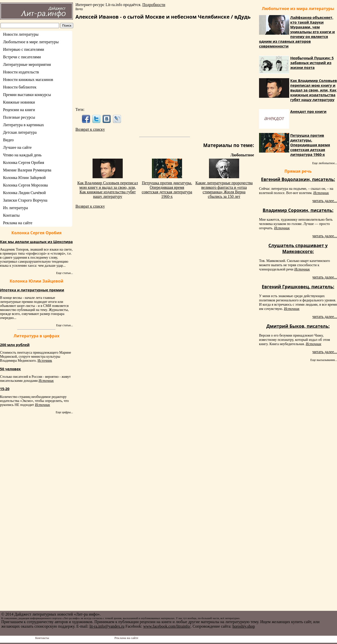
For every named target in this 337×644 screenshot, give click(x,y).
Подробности (154, 5)
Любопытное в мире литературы (31, 42)
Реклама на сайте (18, 223)
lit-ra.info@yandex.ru (107, 626)
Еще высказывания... (324, 360)
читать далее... (325, 201)
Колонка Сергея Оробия (24, 163)
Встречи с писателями (22, 57)
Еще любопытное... (325, 163)
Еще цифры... (64, 412)
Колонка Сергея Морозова (25, 185)
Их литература (15, 208)
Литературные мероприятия (27, 64)
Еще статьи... (65, 273)
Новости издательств (21, 72)
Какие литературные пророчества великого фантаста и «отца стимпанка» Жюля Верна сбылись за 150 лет (224, 190)
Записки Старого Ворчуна (25, 200)
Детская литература (20, 132)
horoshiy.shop (244, 626)
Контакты (11, 215)
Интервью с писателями (24, 49)
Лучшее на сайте (17, 147)
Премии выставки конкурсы (27, 95)
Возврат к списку (90, 129)
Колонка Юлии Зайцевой (24, 178)
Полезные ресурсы (19, 117)
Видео (8, 140)
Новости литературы (21, 34)
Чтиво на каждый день (22, 155)
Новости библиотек (20, 87)
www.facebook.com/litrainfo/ (167, 626)
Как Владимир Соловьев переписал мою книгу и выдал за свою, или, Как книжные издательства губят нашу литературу (108, 190)
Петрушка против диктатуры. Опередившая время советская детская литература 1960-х (167, 190)
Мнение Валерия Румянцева (27, 170)
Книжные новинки (19, 102)
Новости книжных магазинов (28, 80)
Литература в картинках (24, 125)
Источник (45, 361)
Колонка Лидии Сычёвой (24, 193)
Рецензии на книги (19, 110)
